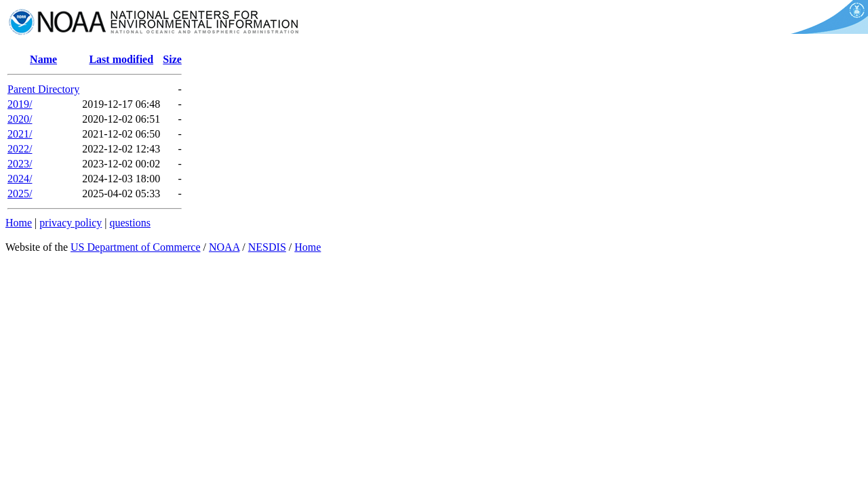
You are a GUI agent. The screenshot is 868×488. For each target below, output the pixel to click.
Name (43, 59)
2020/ (20, 119)
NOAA (224, 247)
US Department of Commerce (136, 247)
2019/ (20, 104)
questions (130, 223)
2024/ (20, 179)
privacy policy (71, 223)
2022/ (20, 149)
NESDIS (267, 247)
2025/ (20, 194)
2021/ (20, 134)
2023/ (20, 164)
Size (172, 59)
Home (19, 223)
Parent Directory (43, 89)
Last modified (121, 59)
